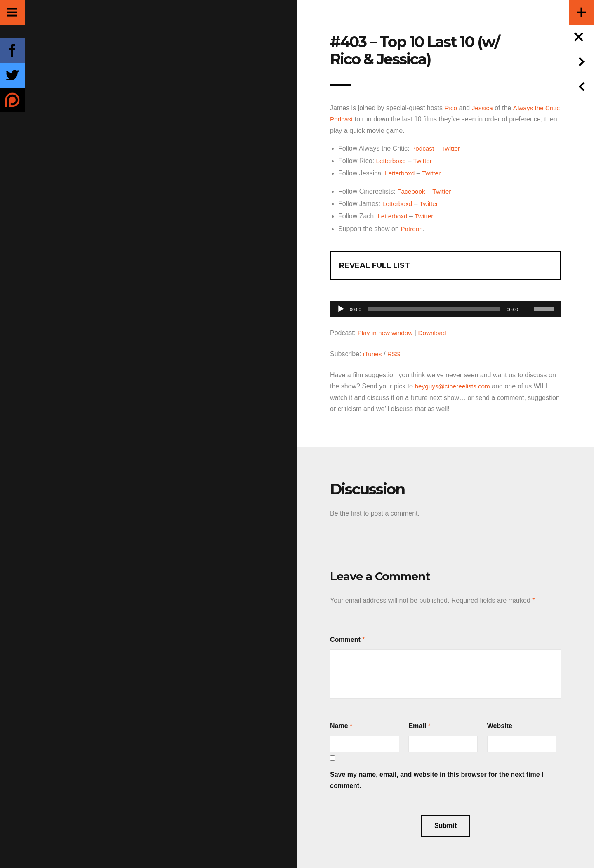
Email (417, 724)
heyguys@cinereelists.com (454, 385)
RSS (395, 353)
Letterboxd (392, 160)
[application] (445, 306)
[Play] (341, 308)
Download (435, 332)
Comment (345, 638)
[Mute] (527, 295)
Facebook (412, 190)
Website (500, 724)
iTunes (373, 353)
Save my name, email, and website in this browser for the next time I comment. (437, 778)
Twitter (452, 148)
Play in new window (387, 332)
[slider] (434, 308)
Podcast (423, 148)
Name (339, 724)
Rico (451, 108)
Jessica (483, 108)
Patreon (412, 228)
